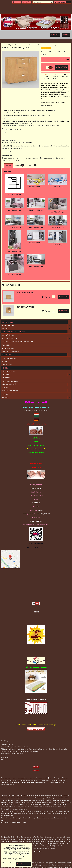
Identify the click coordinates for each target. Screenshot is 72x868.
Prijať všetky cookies (23, 864)
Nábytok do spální (48, 158)
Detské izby (62, 158)
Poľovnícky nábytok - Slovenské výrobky (17, 342)
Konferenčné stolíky (10, 381)
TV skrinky (6, 378)
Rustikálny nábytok (36, 338)
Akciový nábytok (8, 335)
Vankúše (5, 394)
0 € (68, 2)
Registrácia (26, 2)
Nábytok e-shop (9, 158)
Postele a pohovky (9, 358)
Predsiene (6, 345)
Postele (36, 329)
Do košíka (61, 67)
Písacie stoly (7, 365)
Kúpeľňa (5, 388)
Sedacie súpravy (36, 325)
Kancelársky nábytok (36, 391)
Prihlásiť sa (16, 2)
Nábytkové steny (8, 371)
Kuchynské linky (8, 348)
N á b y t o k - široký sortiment (28, 158)
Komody (7, 160)
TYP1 (4, 133)
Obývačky (36, 374)
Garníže (36, 397)
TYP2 (4, 136)
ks (54, 297)
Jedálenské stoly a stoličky (12, 352)
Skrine (5, 361)
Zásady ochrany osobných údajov (12, 859)
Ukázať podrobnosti (8, 863)
